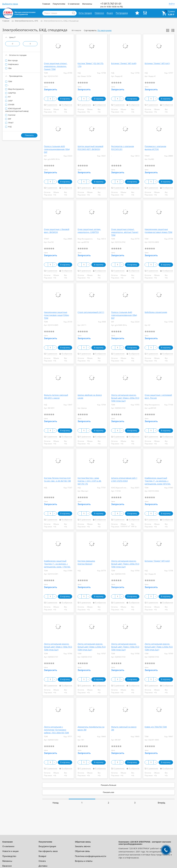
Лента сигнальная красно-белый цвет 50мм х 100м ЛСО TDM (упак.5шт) (58, 647)
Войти (172, 4)
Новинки (99, 13)
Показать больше (108, 785)
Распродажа (122, 13)
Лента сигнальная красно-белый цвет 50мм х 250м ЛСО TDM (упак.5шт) (92, 647)
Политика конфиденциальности (91, 856)
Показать (29, 135)
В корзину (65, 99)
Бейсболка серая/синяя (156, 312)
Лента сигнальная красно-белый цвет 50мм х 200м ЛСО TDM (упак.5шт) (125, 398)
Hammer (12, 115)
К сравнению (52, 105)
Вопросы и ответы (84, 861)
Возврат (42, 856)
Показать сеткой (168, 30)
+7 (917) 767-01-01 (112, 5)
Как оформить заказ (48, 851)
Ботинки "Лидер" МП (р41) (157, 63)
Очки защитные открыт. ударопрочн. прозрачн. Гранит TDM (56, 66)
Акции (110, 13)
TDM (10, 81)
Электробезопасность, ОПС (26, 21)
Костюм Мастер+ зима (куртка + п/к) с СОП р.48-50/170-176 (90, 481)
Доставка (43, 866)
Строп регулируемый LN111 (91, 312)
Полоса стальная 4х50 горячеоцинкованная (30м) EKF (57, 149)
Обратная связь (82, 851)
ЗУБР (10, 101)
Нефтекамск (13, 64)
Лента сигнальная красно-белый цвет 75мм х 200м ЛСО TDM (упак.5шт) (125, 564)
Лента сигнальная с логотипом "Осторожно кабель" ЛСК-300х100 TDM (56, 730)
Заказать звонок (83, 846)
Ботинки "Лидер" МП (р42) (157, 561)
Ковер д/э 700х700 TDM (156, 727)
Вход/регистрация (47, 846)
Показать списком (173, 30)
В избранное (67, 105)
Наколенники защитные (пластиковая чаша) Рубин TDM (56, 315)
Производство (9, 856)
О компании (74, 4)
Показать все (108, 792)
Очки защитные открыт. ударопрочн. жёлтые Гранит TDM (125, 232)
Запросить (50, 89)
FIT (9, 97)
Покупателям (59, 4)
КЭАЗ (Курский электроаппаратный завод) (17, 110)
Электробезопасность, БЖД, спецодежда (61, 21)
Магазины (87, 4)
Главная (46, 4)
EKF (9, 119)
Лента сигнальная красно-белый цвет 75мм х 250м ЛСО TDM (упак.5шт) (159, 647)
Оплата (42, 861)
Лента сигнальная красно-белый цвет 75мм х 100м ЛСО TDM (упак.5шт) (125, 647)
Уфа (10, 68)
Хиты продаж (85, 13)
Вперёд (161, 803)
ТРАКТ (11, 123)
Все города (13, 60)
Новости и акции (11, 851)
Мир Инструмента (16, 89)
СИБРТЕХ (12, 93)
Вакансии (7, 866)
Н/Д (10, 127)
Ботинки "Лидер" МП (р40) (124, 63)
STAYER (11, 105)
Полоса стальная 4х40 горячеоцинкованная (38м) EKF (124, 315)
